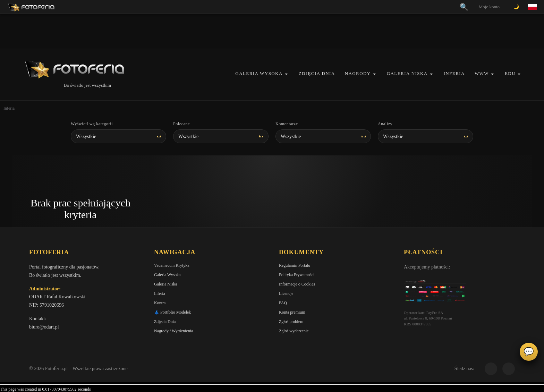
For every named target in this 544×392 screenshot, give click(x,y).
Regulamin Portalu (295, 265)
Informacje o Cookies (297, 284)
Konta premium (292, 312)
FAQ (283, 303)
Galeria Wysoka (259, 73)
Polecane (181, 124)
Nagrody (358, 73)
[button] (286, 74)
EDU (510, 73)
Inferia (454, 73)
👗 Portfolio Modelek (172, 312)
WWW (482, 73)
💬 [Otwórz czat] (529, 352)
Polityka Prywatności (297, 275)
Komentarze (287, 124)
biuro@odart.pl (44, 327)
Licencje (286, 293)
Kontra (160, 303)
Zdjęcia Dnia (317, 73)
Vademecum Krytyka (172, 265)
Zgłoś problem (291, 322)
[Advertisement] (272, 31)
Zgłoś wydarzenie (294, 331)
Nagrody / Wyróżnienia (173, 331)
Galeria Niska (407, 73)
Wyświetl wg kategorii (92, 124)
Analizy (385, 124)
